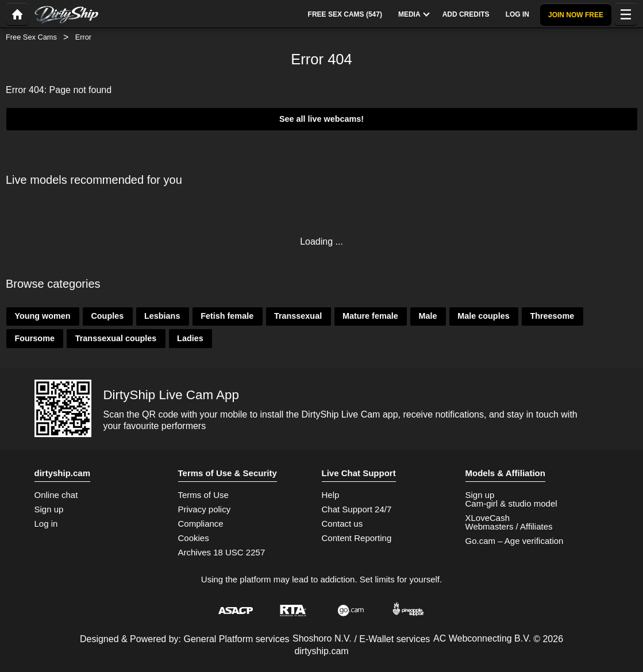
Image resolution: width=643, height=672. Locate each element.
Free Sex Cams (31, 37)
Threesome (552, 316)
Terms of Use (203, 495)
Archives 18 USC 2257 (222, 552)
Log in (46, 524)
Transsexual (298, 316)
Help (331, 495)
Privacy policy (205, 509)
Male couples (483, 316)
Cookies (194, 538)
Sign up (49, 509)
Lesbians (162, 316)
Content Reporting (357, 538)
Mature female (370, 316)
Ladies (190, 338)
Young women (42, 316)
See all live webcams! (321, 119)
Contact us (342, 524)
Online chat (56, 495)
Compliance (201, 524)
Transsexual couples (116, 338)
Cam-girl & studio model (511, 503)
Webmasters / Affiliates (509, 526)
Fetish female (227, 316)
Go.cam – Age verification (515, 541)
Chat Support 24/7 (357, 509)
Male (428, 316)
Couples (107, 316)
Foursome (34, 338)
